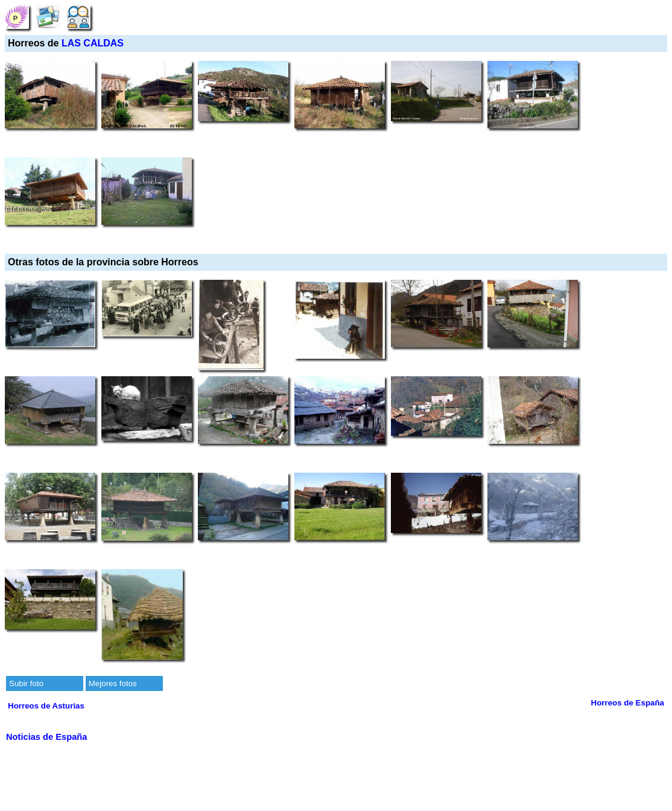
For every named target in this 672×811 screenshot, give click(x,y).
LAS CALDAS (93, 43)
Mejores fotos (113, 683)
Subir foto (26, 683)
